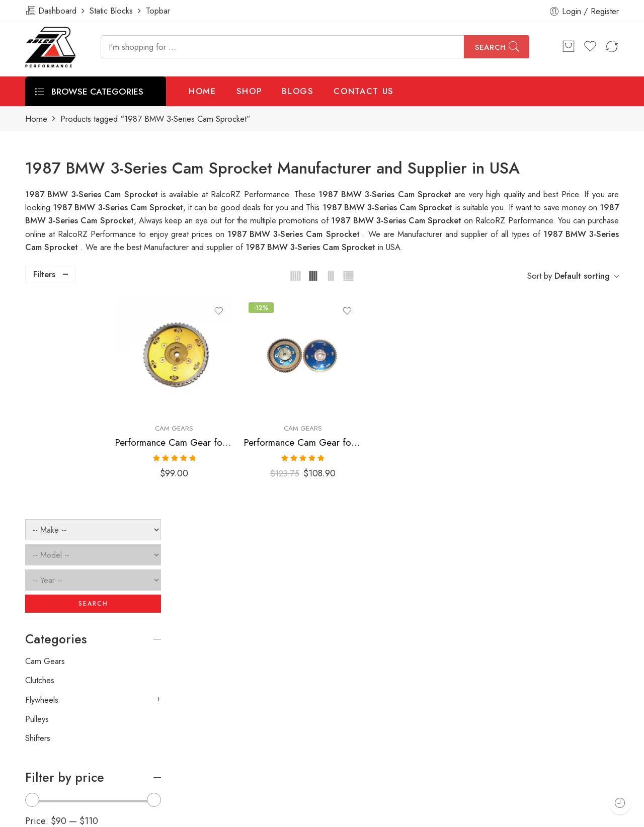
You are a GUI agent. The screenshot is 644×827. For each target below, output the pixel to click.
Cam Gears (232, 412)
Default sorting (582, 276)
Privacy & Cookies (560, 815)
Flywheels (42, 477)
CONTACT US (364, 91)
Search (491, 47)
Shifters (38, 516)
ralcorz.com (46, 780)
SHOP (249, 91)
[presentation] (467, 675)
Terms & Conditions (481, 815)
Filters (44, 274)
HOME (203, 91)
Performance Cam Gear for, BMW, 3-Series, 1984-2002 (232, 426)
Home (36, 119)
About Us (623, 815)
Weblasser (78, 815)
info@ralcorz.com (56, 762)
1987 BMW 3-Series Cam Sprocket (389, 207)
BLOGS (298, 91)
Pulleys (37, 497)
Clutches (40, 458)
